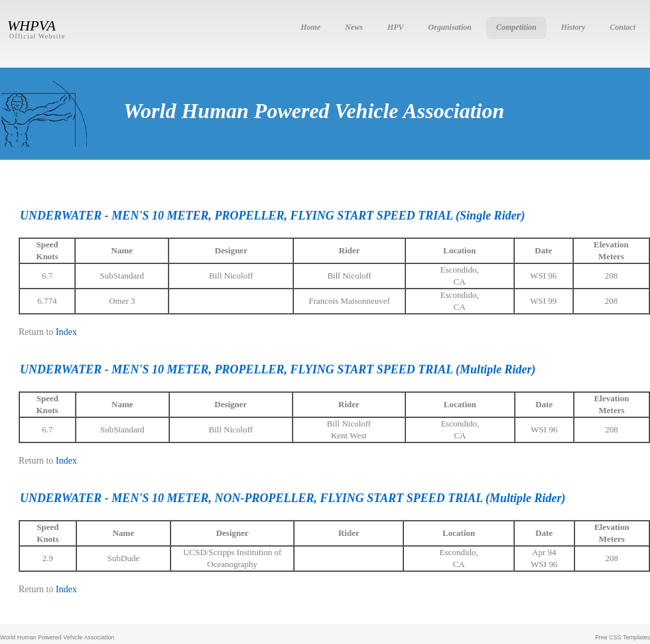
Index (66, 332)
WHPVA (32, 26)
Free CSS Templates (622, 637)
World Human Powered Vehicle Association (57, 637)
